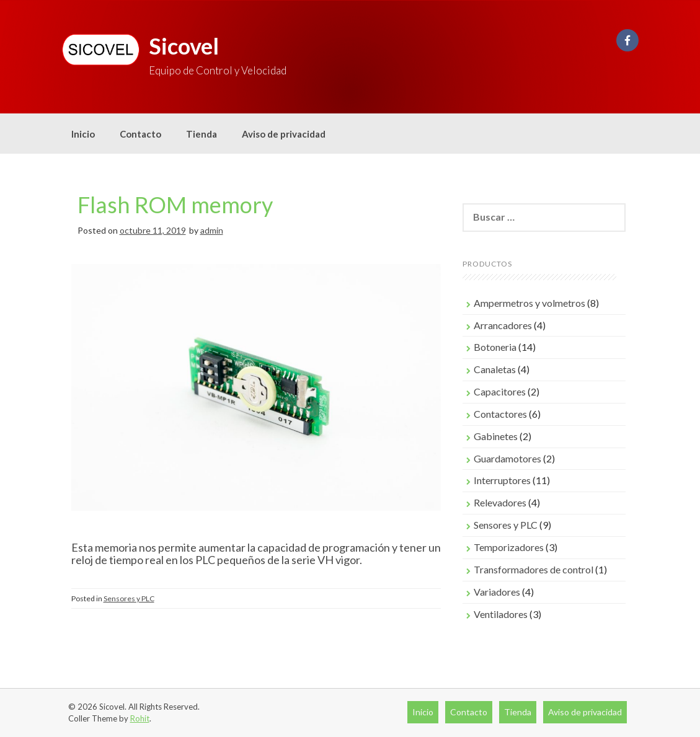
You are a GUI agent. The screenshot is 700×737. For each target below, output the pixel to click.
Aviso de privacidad (284, 134)
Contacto (140, 134)
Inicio (83, 134)
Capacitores (500, 391)
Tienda (202, 134)
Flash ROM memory (175, 205)
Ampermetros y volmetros (529, 303)
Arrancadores (503, 325)
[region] (256, 400)
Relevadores (500, 502)
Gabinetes (496, 436)
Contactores (500, 414)
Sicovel (184, 46)
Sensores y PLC (129, 598)
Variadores (497, 592)
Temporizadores (509, 547)
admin (212, 230)
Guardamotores (507, 458)
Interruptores (502, 480)
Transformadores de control (534, 569)
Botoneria (495, 347)
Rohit (140, 718)
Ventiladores (501, 614)
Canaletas (495, 369)
